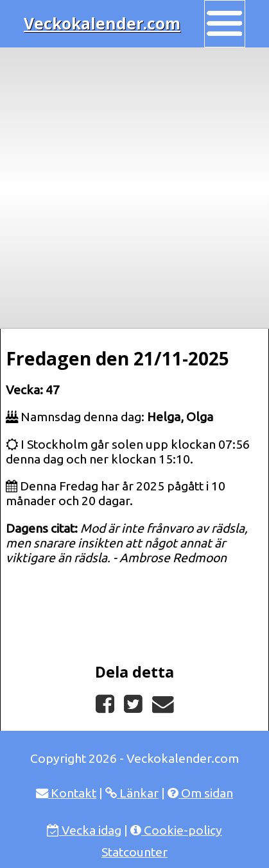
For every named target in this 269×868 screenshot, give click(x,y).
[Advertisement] (134, 188)
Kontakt (66, 793)
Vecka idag (84, 830)
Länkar (132, 793)
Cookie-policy (176, 830)
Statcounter (134, 852)
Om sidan (200, 793)
